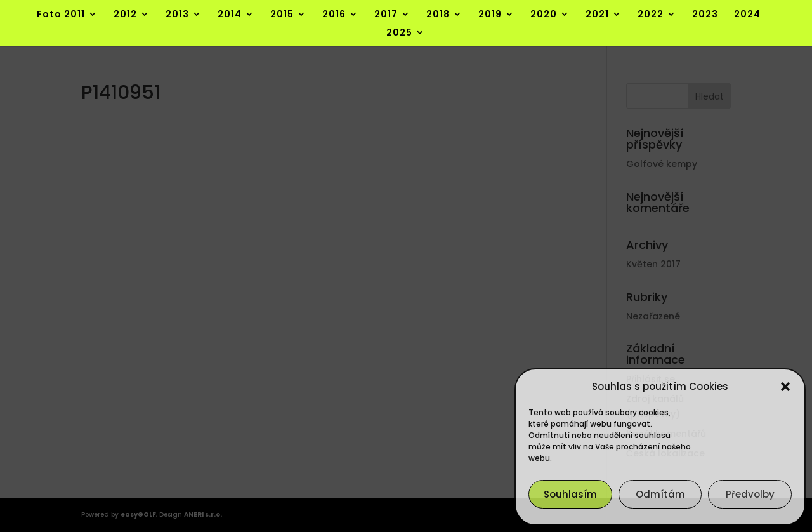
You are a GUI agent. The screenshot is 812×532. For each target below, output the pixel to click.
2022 (651, 15)
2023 (705, 15)
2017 (386, 15)
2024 (747, 15)
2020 (544, 15)
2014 (230, 15)
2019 (490, 15)
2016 (334, 15)
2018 (438, 15)
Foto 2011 (61, 15)
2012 (125, 15)
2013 (177, 15)
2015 (282, 15)
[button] (785, 387)
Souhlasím (570, 494)
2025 (399, 33)
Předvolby (750, 494)
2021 (597, 15)
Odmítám (660, 494)
